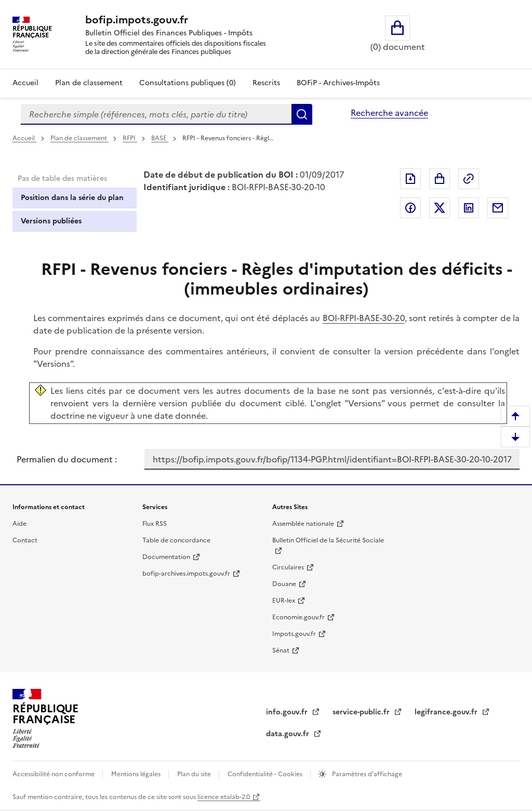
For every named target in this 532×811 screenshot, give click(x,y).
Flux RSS (155, 524)
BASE (160, 138)
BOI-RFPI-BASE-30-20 (364, 318)
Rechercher (302, 114)
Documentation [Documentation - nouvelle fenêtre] (166, 557)
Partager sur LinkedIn (469, 208)
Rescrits (266, 83)
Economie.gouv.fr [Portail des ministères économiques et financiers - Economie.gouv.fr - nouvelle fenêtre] (298, 617)
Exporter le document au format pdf (410, 179)
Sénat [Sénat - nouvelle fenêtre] (281, 650)
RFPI (130, 138)
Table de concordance (176, 540)
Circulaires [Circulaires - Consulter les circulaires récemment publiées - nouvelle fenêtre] (288, 567)
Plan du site (195, 774)
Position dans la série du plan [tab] (72, 198)
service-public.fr (362, 712)
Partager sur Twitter (440, 208)
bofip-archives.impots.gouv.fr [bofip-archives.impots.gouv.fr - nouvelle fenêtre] (186, 574)
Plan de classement (79, 138)
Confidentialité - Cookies (266, 774)
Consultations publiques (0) (188, 83)
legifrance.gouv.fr (447, 712)
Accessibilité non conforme (54, 774)
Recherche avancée (389, 113)
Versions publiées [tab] (51, 221)
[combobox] (156, 114)
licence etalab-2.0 (224, 797)
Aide (19, 524)
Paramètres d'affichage (366, 774)
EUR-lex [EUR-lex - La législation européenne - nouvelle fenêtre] (284, 601)
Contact (25, 540)
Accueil (25, 83)
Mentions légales (137, 774)
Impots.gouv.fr (294, 634)
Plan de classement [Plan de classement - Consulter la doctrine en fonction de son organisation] (89, 83)
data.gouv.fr (289, 734)
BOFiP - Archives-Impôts (338, 83)
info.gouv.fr (288, 712)
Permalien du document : (67, 459)
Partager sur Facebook (410, 208)
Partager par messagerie (498, 208)
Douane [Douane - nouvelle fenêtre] (284, 584)
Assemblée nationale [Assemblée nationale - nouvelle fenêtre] (303, 524)
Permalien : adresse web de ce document (469, 179)
